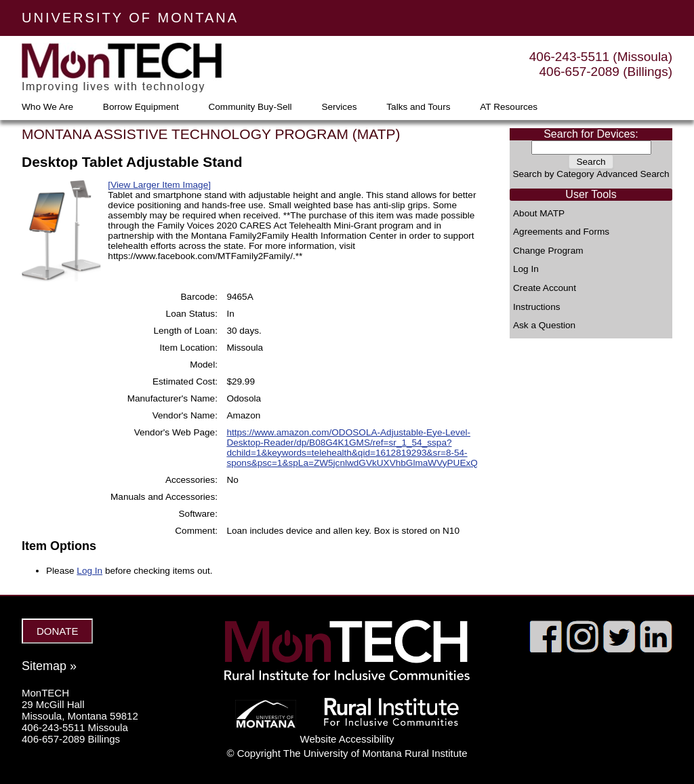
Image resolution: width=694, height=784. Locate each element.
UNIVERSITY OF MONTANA (130, 18)
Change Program (548, 251)
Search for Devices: (591, 134)
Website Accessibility (347, 739)
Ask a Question (544, 326)
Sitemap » (49, 666)
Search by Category (553, 174)
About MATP (539, 214)
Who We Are (47, 107)
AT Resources (509, 107)
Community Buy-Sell (250, 107)
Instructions (537, 307)
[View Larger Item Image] (159, 185)
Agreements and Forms (561, 232)
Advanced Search (633, 174)
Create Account (545, 288)
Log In (526, 269)
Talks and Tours (418, 107)
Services (339, 107)
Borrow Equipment (141, 107)
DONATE (57, 631)
